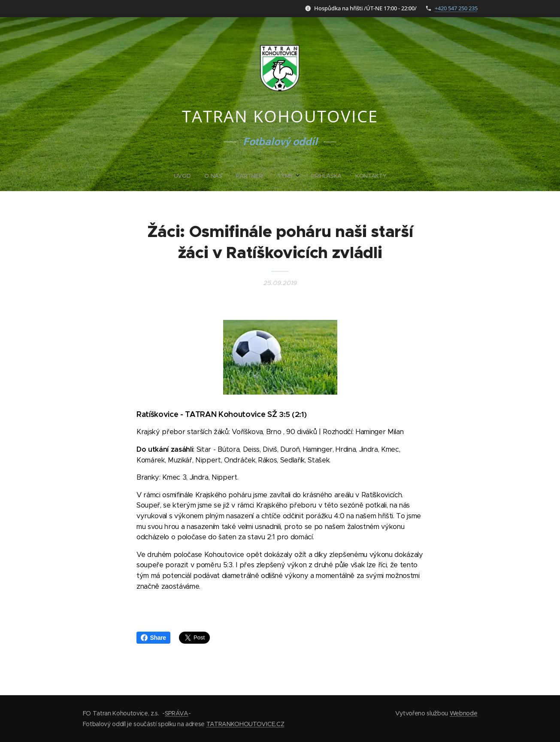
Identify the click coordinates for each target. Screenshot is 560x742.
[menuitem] (247, 176)
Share (153, 638)
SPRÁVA (177, 713)
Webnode (464, 713)
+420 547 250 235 (456, 8)
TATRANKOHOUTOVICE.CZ (245, 724)
